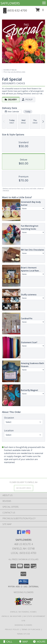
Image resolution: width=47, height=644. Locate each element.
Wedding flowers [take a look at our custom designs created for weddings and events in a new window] (24, 592)
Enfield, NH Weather (12, 616)
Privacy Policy (12, 629)
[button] (40, 11)
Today (28, 112)
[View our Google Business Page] (24, 533)
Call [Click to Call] (8, 642)
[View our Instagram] (28, 533)
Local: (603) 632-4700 (24, 553)
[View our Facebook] (19, 533)
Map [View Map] (24, 642)
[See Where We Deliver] (24, 488)
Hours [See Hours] (39, 642)
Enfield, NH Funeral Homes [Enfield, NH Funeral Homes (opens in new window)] (23, 612)
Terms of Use (24, 634)
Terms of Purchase (31, 629)
